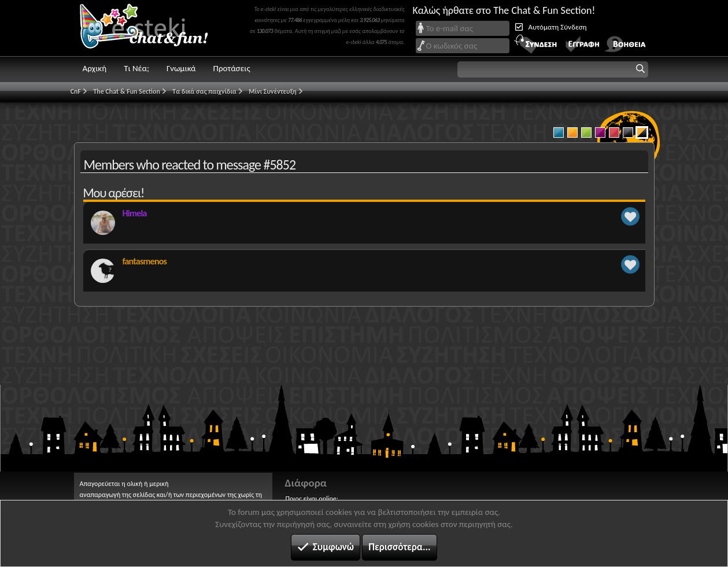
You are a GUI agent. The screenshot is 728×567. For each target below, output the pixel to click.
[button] (553, 69)
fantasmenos (145, 261)
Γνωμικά (181, 68)
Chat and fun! (152, 28)
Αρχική (95, 68)
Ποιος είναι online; (312, 499)
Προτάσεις (232, 68)
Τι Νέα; (136, 68)
